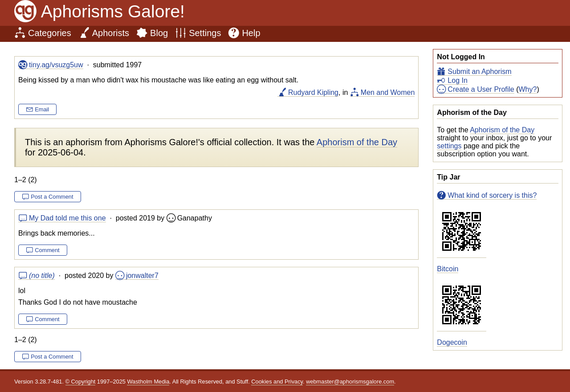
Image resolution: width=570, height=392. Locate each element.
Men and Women (388, 92)
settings (449, 146)
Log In (457, 80)
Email (42, 109)
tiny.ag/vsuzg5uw (56, 65)
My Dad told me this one (67, 218)
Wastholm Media (148, 382)
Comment (47, 250)
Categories (50, 33)
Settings (205, 33)
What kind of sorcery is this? (492, 195)
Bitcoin (448, 269)
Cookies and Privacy (277, 382)
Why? (528, 89)
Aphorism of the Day (502, 130)
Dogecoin (452, 342)
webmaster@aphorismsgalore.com (350, 382)
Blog (159, 33)
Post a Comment (52, 197)
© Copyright (81, 382)
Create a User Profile (481, 89)
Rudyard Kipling (313, 92)
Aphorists (111, 33)
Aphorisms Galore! (113, 11)
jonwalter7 (142, 276)
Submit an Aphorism (479, 71)
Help (251, 33)
